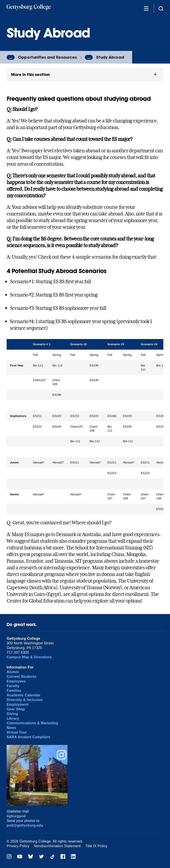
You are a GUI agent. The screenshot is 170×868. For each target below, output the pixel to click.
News (11, 728)
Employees (16, 681)
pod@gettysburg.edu (25, 825)
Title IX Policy (96, 846)
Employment (17, 704)
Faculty (13, 686)
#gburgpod (16, 816)
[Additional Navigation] (146, 8)
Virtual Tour (17, 732)
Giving (12, 714)
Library (13, 718)
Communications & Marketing (32, 723)
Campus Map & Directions (29, 657)
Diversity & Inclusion (25, 700)
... (11, 57)
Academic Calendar (24, 695)
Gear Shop (16, 709)
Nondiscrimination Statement (57, 846)
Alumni (13, 672)
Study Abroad (110, 57)
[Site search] (161, 8)
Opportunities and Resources (47, 57)
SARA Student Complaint (28, 737)
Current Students (22, 677)
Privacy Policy (18, 846)
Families (14, 691)
